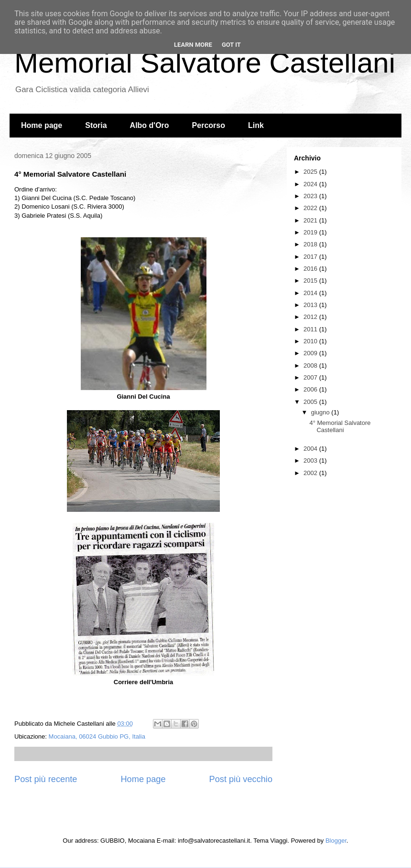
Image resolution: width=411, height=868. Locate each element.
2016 (311, 269)
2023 (311, 196)
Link (256, 125)
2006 (311, 389)
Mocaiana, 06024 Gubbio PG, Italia (97, 736)
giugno (321, 412)
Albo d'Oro (150, 125)
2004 (311, 449)
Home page (42, 125)
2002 (311, 473)
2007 (311, 377)
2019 (311, 232)
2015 (311, 281)
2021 (311, 220)
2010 (311, 341)
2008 (311, 365)
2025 (311, 172)
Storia (96, 125)
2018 (311, 244)
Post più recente (46, 779)
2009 (311, 353)
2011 (311, 329)
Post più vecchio (241, 779)
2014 (311, 293)
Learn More (193, 45)
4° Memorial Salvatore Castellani (340, 427)
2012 (311, 317)
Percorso (209, 125)
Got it (231, 45)
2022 (311, 208)
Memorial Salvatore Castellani (205, 63)
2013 (311, 305)
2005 (311, 402)
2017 (311, 257)
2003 (311, 460)
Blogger (336, 841)
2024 (311, 184)
